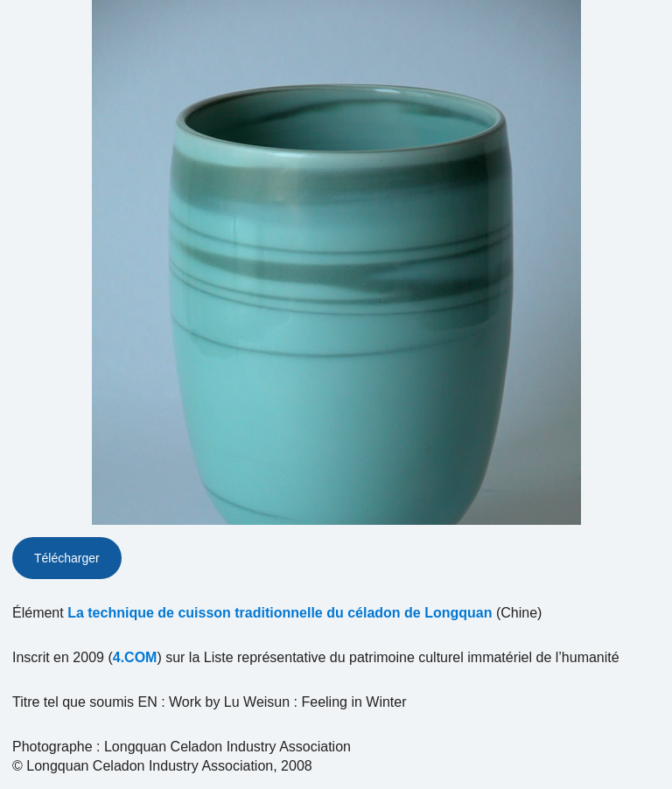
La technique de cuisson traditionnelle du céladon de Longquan (280, 613)
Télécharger (67, 558)
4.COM (135, 657)
